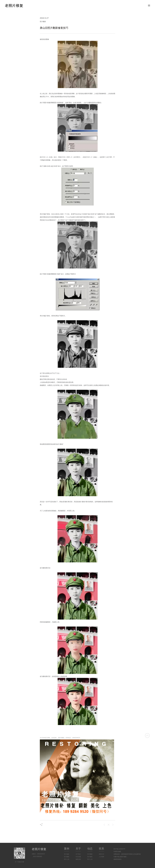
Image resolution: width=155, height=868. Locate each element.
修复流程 (78, 859)
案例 (67, 849)
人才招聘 (102, 857)
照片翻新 (67, 857)
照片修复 (67, 854)
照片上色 (67, 859)
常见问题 (78, 857)
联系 (102, 849)
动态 (90, 849)
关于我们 (78, 854)
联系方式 (102, 854)
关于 (78, 849)
